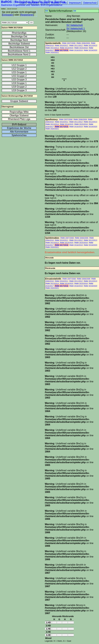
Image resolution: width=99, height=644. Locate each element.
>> (75, 11)
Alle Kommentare (19, 132)
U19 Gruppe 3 (19, 90)
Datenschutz (90, 3)
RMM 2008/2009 (83, 43)
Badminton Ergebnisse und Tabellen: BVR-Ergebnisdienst (32, 5)
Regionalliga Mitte (19, 112)
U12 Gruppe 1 (19, 65)
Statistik (55, 3)
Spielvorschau (19, 135)
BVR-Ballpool (19, 124)
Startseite (33, 3)
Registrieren (27, 15)
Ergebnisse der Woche (19, 128)
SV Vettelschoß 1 (76, 29)
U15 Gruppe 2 (19, 76)
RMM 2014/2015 (67, 48)
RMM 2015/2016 (81, 48)
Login (22, 3)
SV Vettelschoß (75, 25)
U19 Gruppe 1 (19, 83)
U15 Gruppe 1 (19, 72)
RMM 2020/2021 (52, 53)
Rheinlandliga (19, 33)
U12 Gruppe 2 (19, 69)
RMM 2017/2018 (62, 50)
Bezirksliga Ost (19, 36)
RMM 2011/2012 (76, 46)
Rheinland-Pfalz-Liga (19, 119)
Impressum (75, 3)
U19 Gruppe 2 (19, 87)
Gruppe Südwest (19, 101)
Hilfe (64, 3)
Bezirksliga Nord (19, 40)
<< (47, 11)
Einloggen (8, 15)
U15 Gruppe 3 (19, 80)
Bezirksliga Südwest (19, 44)
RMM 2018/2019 (76, 50)
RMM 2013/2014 (52, 48)
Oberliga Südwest (19, 115)
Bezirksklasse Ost (19, 47)
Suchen (44, 3)
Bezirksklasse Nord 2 (19, 54)
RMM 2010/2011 (62, 46)
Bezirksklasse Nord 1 (19, 51)
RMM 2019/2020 (90, 50)
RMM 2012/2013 (90, 46)
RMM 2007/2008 (69, 43)
